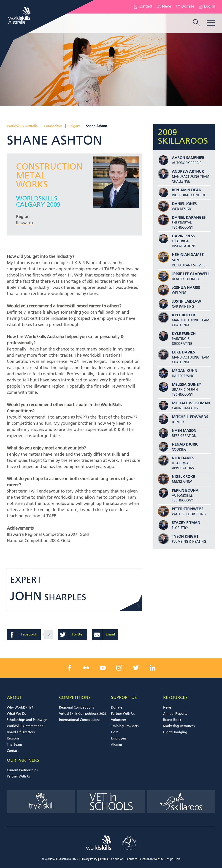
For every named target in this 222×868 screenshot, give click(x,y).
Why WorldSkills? (20, 708)
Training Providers (125, 726)
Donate (185, 7)
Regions (13, 739)
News (164, 7)
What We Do (17, 714)
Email (110, 635)
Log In (207, 7)
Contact (143, 7)
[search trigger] (196, 23)
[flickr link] (86, 668)
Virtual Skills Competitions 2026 (83, 714)
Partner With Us (123, 714)
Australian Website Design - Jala (160, 859)
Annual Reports (175, 714)
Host (114, 732)
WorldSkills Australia (22, 126)
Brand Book (172, 720)
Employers (119, 739)
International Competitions (80, 720)
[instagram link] (119, 668)
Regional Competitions (76, 708)
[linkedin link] (152, 668)
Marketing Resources (179, 726)
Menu (211, 23)
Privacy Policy (89, 859)
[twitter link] (136, 668)
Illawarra (24, 223)
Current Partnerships (22, 770)
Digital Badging (175, 732)
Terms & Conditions (112, 859)
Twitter (78, 635)
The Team (14, 745)
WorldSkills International (26, 726)
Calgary (74, 126)
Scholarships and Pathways (27, 720)
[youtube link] (103, 668)
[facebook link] (70, 668)
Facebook (29, 635)
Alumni (116, 745)
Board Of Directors (21, 732)
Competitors (53, 126)
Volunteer (119, 720)
